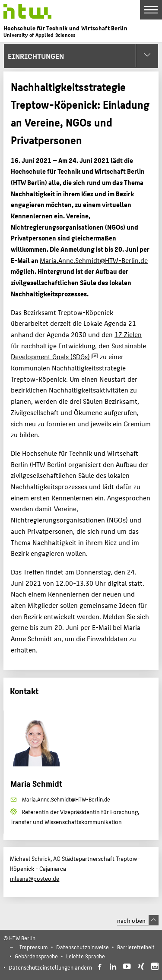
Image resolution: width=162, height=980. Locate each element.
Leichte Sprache (86, 956)
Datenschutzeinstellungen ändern (50, 967)
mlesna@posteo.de (35, 878)
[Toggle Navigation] (151, 10)
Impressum (34, 947)
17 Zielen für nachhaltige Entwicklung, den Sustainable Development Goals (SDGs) (78, 345)
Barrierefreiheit (136, 947)
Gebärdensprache (36, 956)
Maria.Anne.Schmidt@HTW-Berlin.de (94, 260)
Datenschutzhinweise (83, 947)
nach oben (138, 920)
